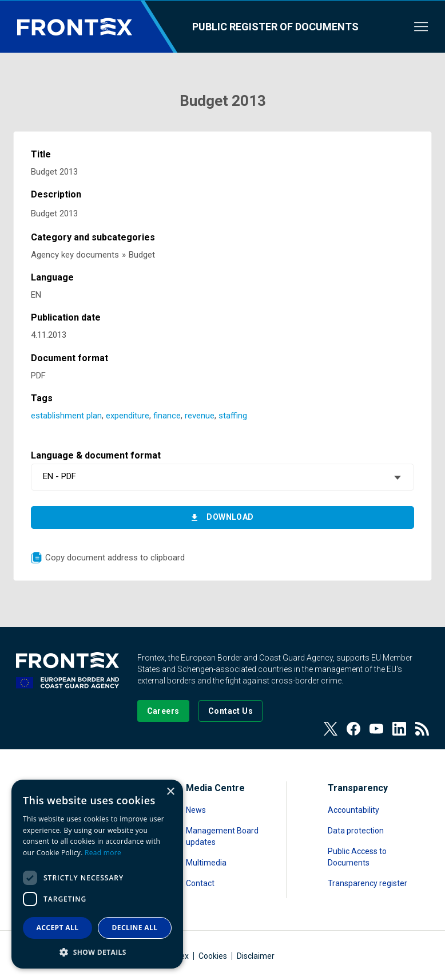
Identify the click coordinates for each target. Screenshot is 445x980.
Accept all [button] (58, 928)
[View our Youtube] (376, 729)
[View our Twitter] (331, 729)
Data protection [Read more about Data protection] (356, 831)
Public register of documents (275, 27)
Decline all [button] (135, 928)
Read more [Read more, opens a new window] (103, 853)
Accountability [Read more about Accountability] (353, 810)
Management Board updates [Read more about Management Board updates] (222, 836)
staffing (233, 416)
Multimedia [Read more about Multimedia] (206, 863)
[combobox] (222, 477)
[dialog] (97, 874)
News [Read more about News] (196, 810)
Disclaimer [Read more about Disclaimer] (256, 956)
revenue (200, 416)
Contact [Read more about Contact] (200, 883)
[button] (97, 952)
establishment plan (66, 416)
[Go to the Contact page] (231, 711)
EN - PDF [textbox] (59, 476)
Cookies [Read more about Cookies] (213, 956)
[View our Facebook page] (353, 729)
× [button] (170, 792)
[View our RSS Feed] (422, 729)
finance (167, 416)
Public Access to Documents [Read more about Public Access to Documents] (357, 857)
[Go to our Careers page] (163, 711)
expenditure (128, 416)
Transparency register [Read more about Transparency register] (367, 883)
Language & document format (96, 455)
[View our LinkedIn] (399, 729)
